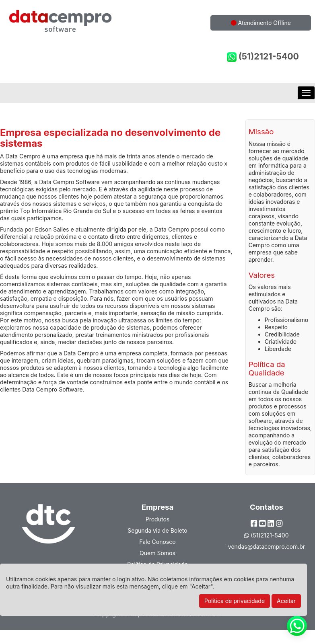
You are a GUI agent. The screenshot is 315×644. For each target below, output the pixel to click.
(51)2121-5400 (263, 56)
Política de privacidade (235, 601)
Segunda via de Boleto (157, 530)
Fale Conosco (157, 542)
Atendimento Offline (261, 23)
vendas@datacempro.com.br (267, 547)
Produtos (157, 519)
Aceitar (286, 601)
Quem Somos (157, 553)
